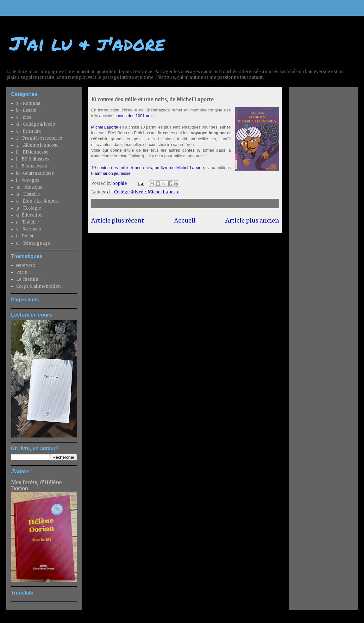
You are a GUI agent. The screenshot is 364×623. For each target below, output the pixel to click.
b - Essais (26, 110)
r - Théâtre (28, 222)
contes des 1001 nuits (135, 116)
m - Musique (29, 187)
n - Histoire (28, 194)
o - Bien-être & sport (38, 201)
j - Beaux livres (31, 166)
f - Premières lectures (39, 138)
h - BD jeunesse (32, 152)
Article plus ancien (252, 220)
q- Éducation (29, 215)
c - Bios (24, 117)
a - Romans (28, 103)
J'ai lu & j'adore (87, 43)
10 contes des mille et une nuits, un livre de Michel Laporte (147, 168)
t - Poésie (26, 236)
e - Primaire (29, 131)
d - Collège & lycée (126, 192)
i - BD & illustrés (33, 159)
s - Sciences (28, 229)
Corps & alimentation (38, 286)
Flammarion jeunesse (111, 173)
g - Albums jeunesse (37, 145)
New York (26, 265)
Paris (22, 272)
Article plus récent (118, 220)
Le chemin (27, 279)
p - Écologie (29, 208)
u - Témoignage (33, 243)
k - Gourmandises (35, 173)
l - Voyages (28, 180)
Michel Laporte (105, 127)
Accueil (185, 220)
